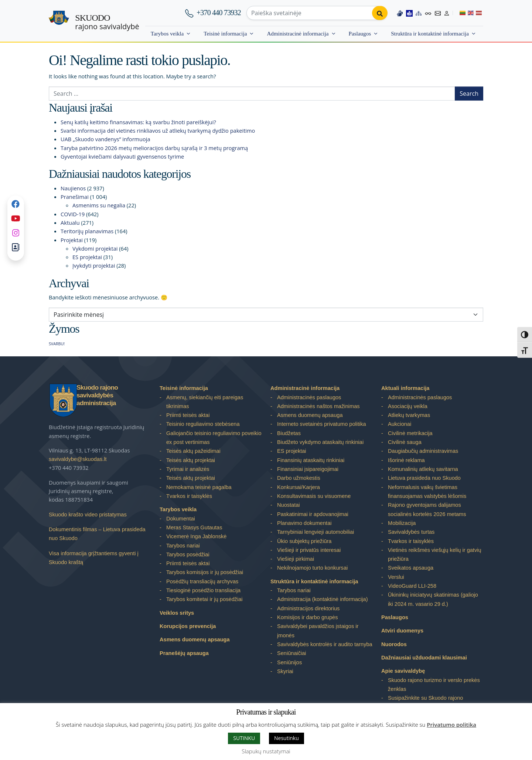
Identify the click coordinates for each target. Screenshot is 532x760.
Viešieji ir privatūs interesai (309, 550)
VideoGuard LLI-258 (412, 586)
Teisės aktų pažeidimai (193, 451)
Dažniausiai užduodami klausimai (424, 658)
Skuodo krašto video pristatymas (88, 515)
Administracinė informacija (298, 33)
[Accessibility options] (428, 13)
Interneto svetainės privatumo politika (322, 424)
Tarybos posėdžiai (188, 554)
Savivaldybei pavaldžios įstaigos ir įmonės (318, 631)
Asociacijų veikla (408, 406)
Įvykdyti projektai (94, 265)
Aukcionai (400, 424)
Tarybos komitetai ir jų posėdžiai (204, 599)
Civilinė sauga (405, 442)
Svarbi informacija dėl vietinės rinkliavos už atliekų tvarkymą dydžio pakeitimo (158, 130)
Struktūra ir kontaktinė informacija (430, 33)
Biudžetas (289, 433)
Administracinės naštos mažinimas (318, 406)
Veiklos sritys (177, 613)
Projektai (72, 240)
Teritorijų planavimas (87, 231)
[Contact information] (438, 13)
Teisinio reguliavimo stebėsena (203, 424)
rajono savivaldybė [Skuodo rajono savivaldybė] (107, 22)
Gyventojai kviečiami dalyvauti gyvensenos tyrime (122, 156)
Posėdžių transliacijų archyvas (202, 581)
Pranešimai (75, 197)
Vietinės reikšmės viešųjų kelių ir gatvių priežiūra (435, 554)
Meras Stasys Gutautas (194, 527)
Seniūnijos (289, 662)
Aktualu (70, 223)
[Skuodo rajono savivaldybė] (59, 21)
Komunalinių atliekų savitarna (423, 469)
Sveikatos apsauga (411, 568)
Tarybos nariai (183, 546)
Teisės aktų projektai (191, 460)
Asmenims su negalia (99, 205)
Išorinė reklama (406, 460)
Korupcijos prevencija (188, 626)
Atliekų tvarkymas (409, 415)
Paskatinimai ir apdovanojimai (313, 514)
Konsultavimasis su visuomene (314, 496)
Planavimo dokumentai (304, 523)
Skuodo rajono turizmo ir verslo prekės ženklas (434, 685)
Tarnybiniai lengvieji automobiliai (316, 532)
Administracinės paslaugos (309, 397)
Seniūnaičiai (292, 653)
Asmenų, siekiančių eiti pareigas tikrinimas (205, 402)
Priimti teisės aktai (188, 415)
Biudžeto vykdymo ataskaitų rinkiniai (320, 442)
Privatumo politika (451, 725)
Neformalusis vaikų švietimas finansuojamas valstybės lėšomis (427, 492)
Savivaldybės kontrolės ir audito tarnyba (325, 644)
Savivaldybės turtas (411, 532)
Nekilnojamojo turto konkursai (312, 568)
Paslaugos (360, 33)
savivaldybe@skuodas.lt (78, 459)
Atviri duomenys (402, 631)
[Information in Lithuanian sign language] (400, 13)
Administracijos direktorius (308, 608)
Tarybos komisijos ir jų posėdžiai (205, 572)
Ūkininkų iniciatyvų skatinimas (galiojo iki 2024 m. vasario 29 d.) (433, 599)
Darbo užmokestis (299, 478)
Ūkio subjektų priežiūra (304, 541)
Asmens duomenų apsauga (195, 639)
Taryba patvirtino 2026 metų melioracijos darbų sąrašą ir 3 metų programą (154, 148)
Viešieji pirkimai (296, 559)
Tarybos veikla (167, 33)
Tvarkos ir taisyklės (189, 496)
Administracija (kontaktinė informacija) (323, 599)
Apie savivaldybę (403, 671)
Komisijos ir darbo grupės (307, 617)
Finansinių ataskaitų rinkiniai (311, 460)
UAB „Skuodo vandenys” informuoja (105, 139)
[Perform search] (380, 13)
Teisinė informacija (225, 33)
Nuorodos (394, 644)
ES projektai (87, 257)
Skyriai (285, 671)
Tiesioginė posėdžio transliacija (203, 590)
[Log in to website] (447, 13)
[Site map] (419, 13)
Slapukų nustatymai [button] (266, 751)
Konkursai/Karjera (299, 487)
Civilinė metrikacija (410, 433)
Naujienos (73, 188)
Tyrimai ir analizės (188, 469)
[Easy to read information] (409, 13)
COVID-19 (73, 214)
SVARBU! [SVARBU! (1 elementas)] (57, 344)
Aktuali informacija (405, 388)
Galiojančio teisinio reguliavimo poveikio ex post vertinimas (214, 438)
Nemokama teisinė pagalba (199, 487)
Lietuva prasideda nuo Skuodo (424, 478)
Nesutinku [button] (287, 738)
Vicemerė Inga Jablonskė (196, 536)
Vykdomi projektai (95, 248)
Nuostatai (289, 505)
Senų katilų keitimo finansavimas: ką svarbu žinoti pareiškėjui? (138, 122)
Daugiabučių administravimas (423, 451)
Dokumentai (181, 519)
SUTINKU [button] (244, 738)
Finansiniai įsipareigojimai (308, 469)
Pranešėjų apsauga (184, 653)
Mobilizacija (402, 523)
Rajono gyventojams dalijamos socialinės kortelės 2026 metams (427, 509)
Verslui (396, 577)
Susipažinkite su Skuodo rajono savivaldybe (425, 702)
